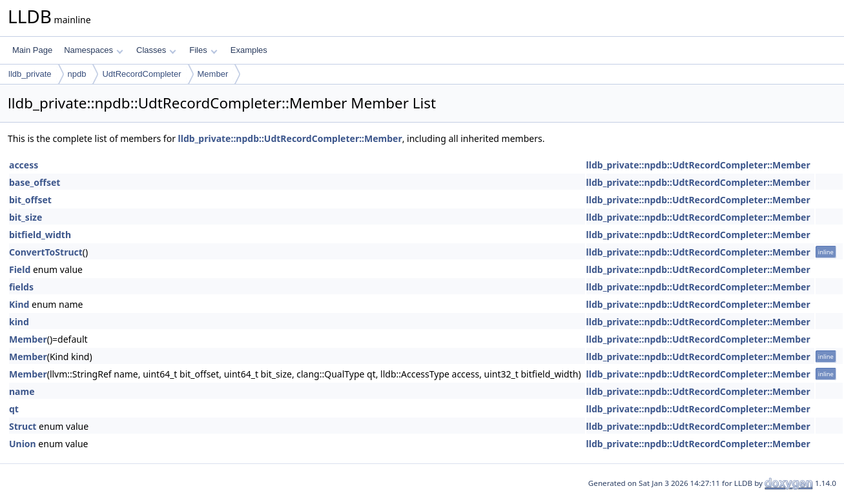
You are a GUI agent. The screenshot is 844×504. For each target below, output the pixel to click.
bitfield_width (40, 235)
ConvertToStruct (46, 252)
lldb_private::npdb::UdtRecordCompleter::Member (290, 138)
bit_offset (30, 200)
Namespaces (93, 50)
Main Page (32, 50)
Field (20, 269)
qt (14, 409)
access (24, 165)
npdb (77, 74)
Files (203, 50)
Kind (19, 304)
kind (19, 322)
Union (23, 444)
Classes (156, 50)
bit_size (26, 217)
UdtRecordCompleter (141, 74)
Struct (23, 426)
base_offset (35, 182)
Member (213, 74)
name (22, 391)
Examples (249, 50)
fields (21, 287)
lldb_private (30, 74)
